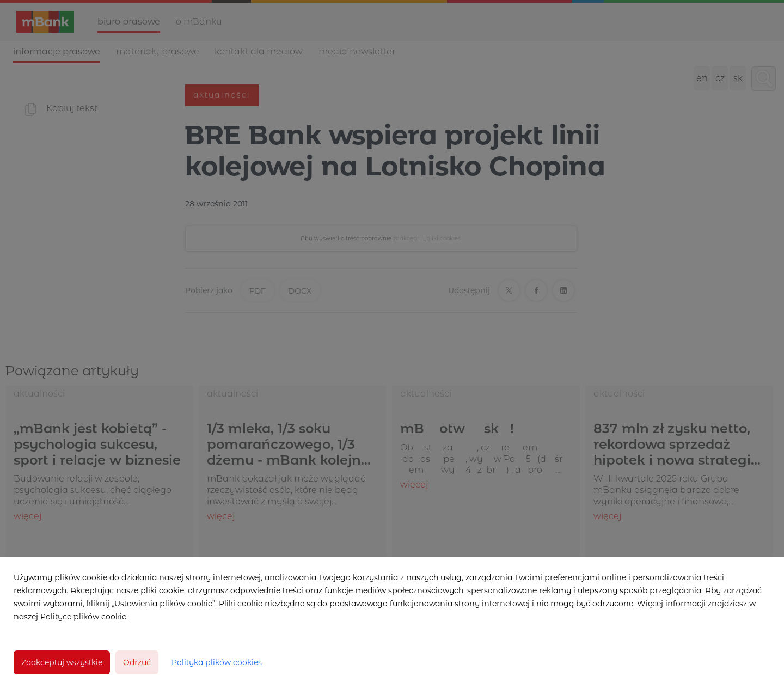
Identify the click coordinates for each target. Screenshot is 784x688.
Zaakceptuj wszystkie (62, 662)
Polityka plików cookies (217, 662)
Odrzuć (137, 662)
